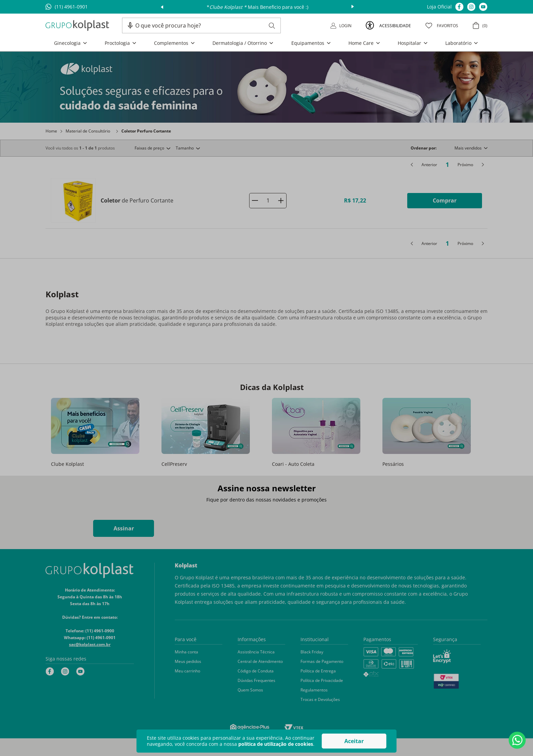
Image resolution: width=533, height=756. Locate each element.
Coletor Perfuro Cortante (146, 131)
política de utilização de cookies (276, 744)
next (353, 7)
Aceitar (354, 741)
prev (162, 7)
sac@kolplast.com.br (90, 644)
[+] (281, 201)
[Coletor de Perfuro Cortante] (266, 201)
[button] (130, 25)
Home (51, 131)
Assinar (124, 528)
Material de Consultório (88, 131)
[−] (255, 201)
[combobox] (205, 25)
